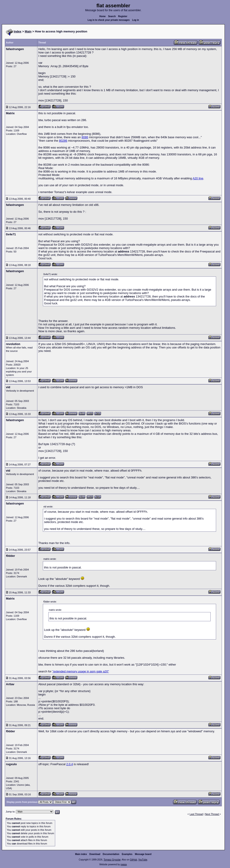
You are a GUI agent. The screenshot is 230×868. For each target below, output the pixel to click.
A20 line (198, 178)
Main (28, 31)
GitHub (133, 860)
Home (103, 16)
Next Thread (212, 814)
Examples (127, 854)
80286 (63, 141)
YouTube (143, 860)
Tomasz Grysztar (112, 860)
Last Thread (196, 814)
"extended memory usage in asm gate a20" (81, 671)
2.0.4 (70, 764)
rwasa (124, 864)
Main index (81, 854)
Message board (143, 854)
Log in (136, 20)
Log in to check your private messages (109, 20)
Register (123, 16)
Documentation (111, 854)
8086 (85, 137)
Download (95, 854)
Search (112, 16)
